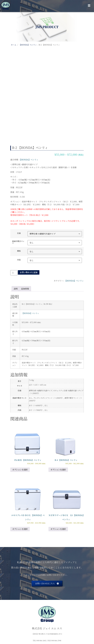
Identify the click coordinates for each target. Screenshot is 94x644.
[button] (89, 5)
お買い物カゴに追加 (29, 241)
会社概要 (27, 630)
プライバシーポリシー (74, 630)
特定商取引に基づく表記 (47, 630)
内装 (19, 229)
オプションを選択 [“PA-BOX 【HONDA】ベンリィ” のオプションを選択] (20, 439)
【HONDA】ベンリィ (28, 45)
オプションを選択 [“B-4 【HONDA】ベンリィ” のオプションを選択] (58, 439)
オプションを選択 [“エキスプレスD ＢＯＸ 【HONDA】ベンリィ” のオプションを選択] (20, 498)
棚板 (19, 220)
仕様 (19, 202)
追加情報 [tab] (25, 258)
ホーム (14, 45)
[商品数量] (14, 242)
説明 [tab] (16, 258)
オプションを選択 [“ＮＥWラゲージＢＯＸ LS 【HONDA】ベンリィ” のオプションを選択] (58, 498)
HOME (14, 630)
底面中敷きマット (18, 211)
